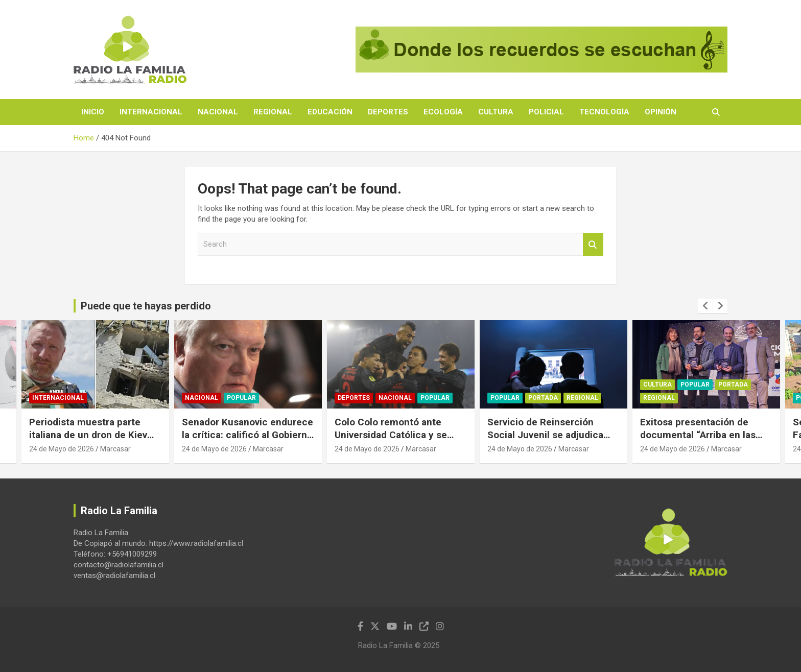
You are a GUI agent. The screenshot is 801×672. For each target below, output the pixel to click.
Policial (546, 112)
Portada (543, 398)
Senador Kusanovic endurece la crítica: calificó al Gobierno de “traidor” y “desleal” (248, 435)
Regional (273, 112)
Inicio (93, 112)
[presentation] (705, 306)
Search (593, 244)
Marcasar (115, 449)
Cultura (496, 112)
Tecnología (604, 112)
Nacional (218, 112)
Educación (330, 112)
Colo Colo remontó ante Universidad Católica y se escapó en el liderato (391, 435)
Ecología (443, 112)
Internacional (151, 112)
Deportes (388, 112)
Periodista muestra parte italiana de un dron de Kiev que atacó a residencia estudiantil (88, 441)
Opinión (661, 112)
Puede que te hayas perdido (146, 306)
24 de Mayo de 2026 (62, 449)
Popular (241, 398)
